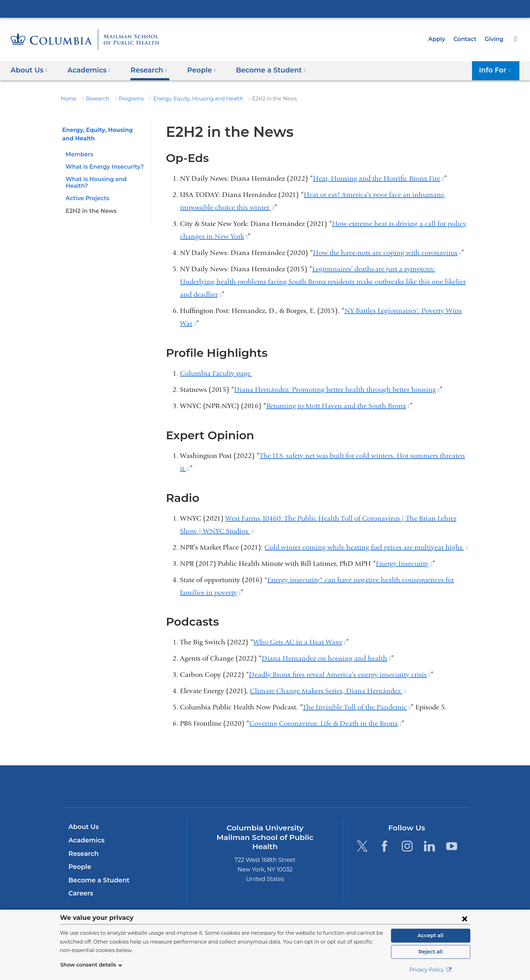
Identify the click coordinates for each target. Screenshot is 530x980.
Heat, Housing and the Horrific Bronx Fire (378, 178)
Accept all (431, 935)
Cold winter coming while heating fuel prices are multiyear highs (366, 547)
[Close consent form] (465, 918)
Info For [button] (497, 70)
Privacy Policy (431, 970)
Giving (495, 39)
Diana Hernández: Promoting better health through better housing (337, 390)
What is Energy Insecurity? (102, 167)
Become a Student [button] (260, 70)
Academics (85, 840)
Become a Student (96, 880)
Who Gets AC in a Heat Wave (299, 642)
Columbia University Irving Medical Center (265, 8)
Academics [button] (86, 70)
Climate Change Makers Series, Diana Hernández (328, 691)
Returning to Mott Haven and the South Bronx (338, 406)
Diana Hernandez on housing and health (326, 658)
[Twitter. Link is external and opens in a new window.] (362, 846)
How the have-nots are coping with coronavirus (387, 253)
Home (68, 99)
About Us (83, 827)
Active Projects (86, 192)
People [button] (195, 70)
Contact (467, 39)
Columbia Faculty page (216, 373)
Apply (440, 39)
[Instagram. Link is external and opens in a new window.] (407, 846)
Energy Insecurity (404, 564)
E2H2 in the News (89, 204)
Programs (126, 99)
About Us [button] (29, 70)
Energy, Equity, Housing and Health (186, 99)
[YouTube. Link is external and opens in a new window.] (452, 846)
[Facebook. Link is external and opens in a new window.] (385, 846)
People (79, 867)
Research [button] (144, 70)
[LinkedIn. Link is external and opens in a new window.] (429, 846)
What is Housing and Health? (105, 179)
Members (78, 154)
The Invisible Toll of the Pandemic (357, 707)
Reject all (430, 952)
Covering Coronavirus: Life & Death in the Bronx (325, 723)
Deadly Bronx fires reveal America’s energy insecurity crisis (340, 675)
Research (95, 99)
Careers (80, 893)
